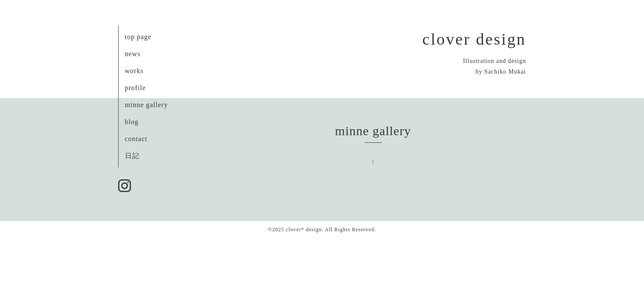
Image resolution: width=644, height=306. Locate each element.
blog (132, 122)
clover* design (304, 229)
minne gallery (146, 105)
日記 (132, 156)
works (134, 71)
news (133, 54)
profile (136, 88)
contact (136, 139)
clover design (474, 39)
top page (138, 37)
